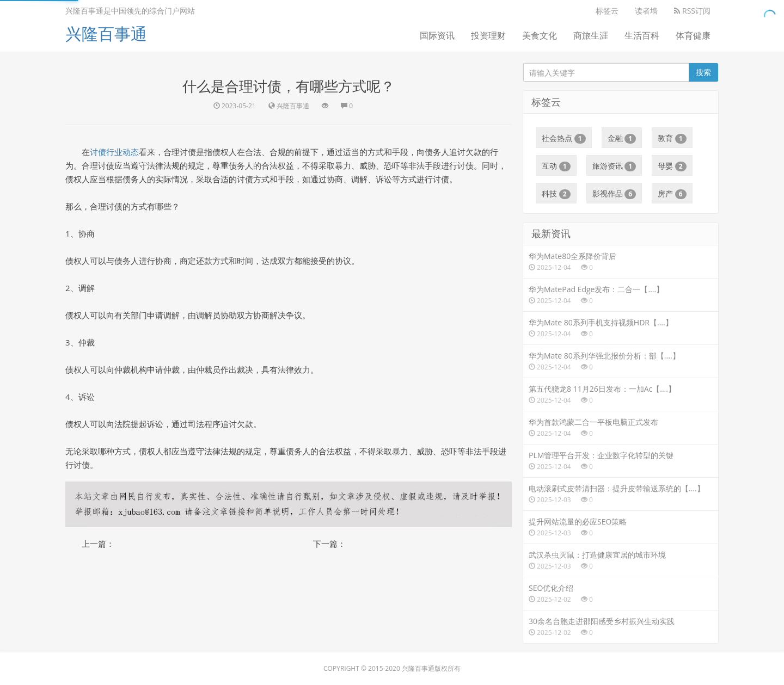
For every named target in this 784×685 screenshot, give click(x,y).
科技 (556, 194)
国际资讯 (437, 35)
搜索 (703, 72)
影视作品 (614, 194)
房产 (672, 194)
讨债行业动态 (114, 152)
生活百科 (642, 35)
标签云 (607, 11)
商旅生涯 (591, 35)
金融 (622, 138)
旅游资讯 (614, 166)
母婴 (672, 166)
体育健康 (693, 35)
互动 (556, 166)
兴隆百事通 (106, 33)
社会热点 (564, 138)
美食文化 (540, 35)
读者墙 (646, 11)
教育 (672, 138)
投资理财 (488, 35)
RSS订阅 (692, 11)
